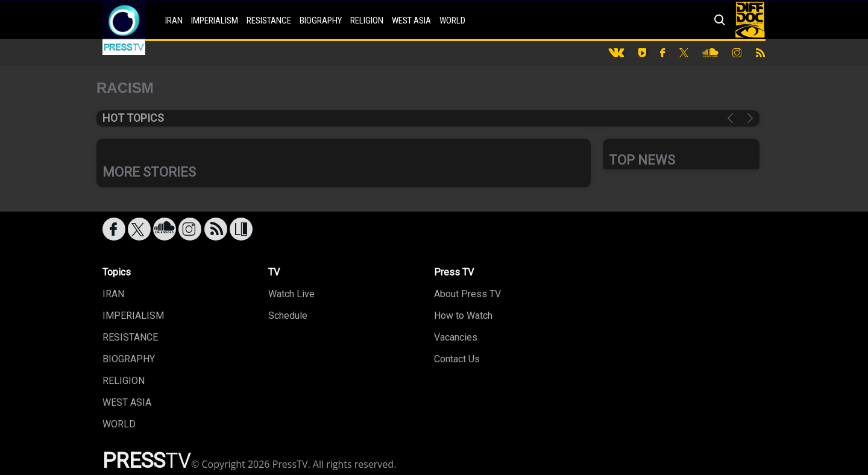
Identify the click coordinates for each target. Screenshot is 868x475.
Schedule (288, 316)
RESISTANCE (269, 20)
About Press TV (467, 294)
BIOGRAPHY (321, 20)
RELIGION (367, 20)
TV (274, 272)
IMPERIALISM (215, 20)
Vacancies (456, 337)
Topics (117, 272)
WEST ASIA (411, 20)
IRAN (174, 20)
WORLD (452, 20)
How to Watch (463, 316)
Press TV (454, 272)
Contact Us (457, 359)
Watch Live (291, 294)
